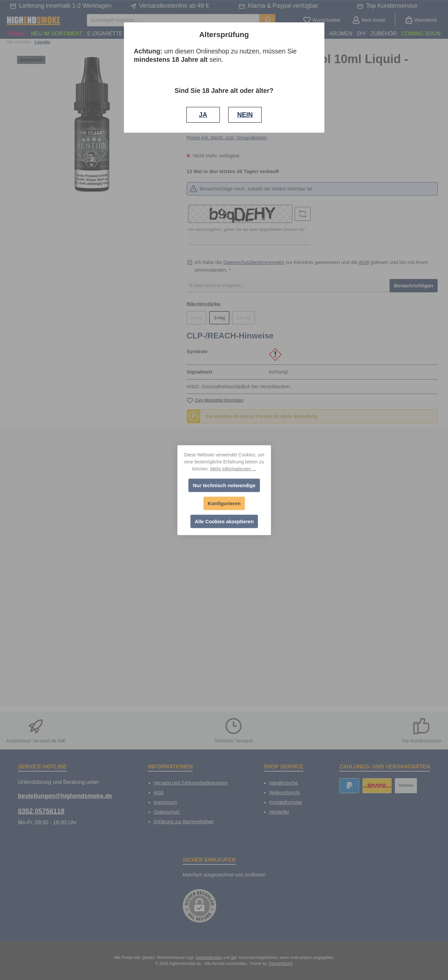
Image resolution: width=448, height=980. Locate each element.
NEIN (245, 115)
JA (203, 115)
